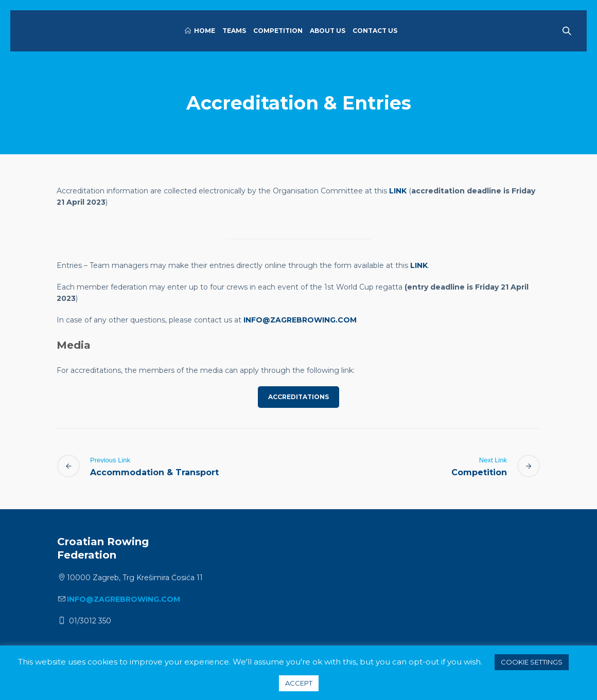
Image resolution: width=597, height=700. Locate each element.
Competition (479, 472)
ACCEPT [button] (299, 683)
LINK (398, 191)
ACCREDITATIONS (298, 397)
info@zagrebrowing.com (300, 320)
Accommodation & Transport (154, 472)
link (419, 265)
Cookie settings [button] (532, 662)
